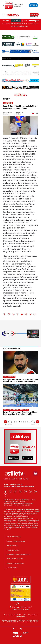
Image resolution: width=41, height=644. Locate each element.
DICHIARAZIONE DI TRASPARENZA (19, 554)
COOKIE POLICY (12, 568)
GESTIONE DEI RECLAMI (15, 559)
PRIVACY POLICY (13, 546)
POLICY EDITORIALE (14, 537)
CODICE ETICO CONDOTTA (16, 541)
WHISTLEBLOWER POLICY (16, 563)
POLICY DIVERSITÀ (13, 550)
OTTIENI (33, 5)
